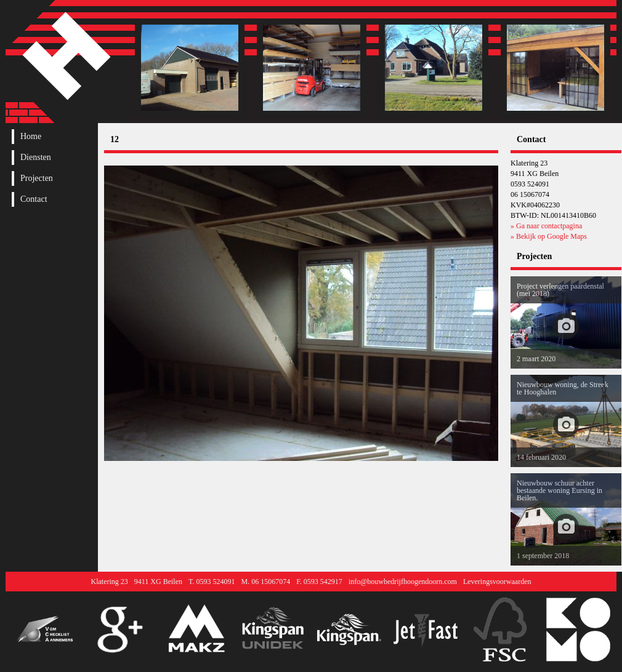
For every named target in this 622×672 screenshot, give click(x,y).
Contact (34, 199)
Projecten (37, 178)
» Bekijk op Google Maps (549, 236)
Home (31, 137)
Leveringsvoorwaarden (497, 582)
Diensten (36, 158)
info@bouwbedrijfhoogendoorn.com (403, 582)
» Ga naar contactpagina (546, 226)
